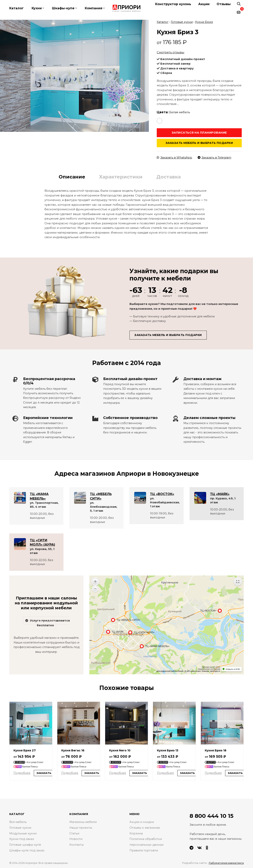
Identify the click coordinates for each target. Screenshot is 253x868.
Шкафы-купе (63, 8)
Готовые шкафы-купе (25, 844)
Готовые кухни (182, 22)
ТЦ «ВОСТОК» (162, 494)
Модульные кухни (23, 833)
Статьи (74, 833)
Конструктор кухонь (173, 4)
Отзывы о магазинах (145, 827)
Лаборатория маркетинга (226, 863)
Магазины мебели (83, 822)
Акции (204, 4)
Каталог (17, 8)
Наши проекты (81, 827)
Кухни (37, 8)
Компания (94, 8)
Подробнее (22, 773)
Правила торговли (144, 850)
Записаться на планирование (199, 132)
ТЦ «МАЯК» (220, 494)
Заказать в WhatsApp (174, 157)
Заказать (44, 773)
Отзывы (224, 4)
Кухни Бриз (204, 22)
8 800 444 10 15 (211, 816)
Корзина (136, 833)
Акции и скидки (142, 822)
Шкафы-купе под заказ (27, 850)
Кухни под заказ (22, 839)
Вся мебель (18, 822)
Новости (76, 839)
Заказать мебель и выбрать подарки (199, 142)
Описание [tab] (72, 177)
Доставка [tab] (169, 177)
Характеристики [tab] (121, 177)
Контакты (76, 844)
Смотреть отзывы (170, 52)
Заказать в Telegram (214, 157)
